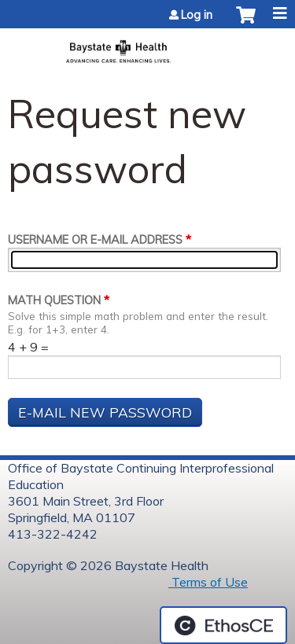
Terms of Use (208, 582)
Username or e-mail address (95, 240)
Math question (54, 300)
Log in (197, 15)
